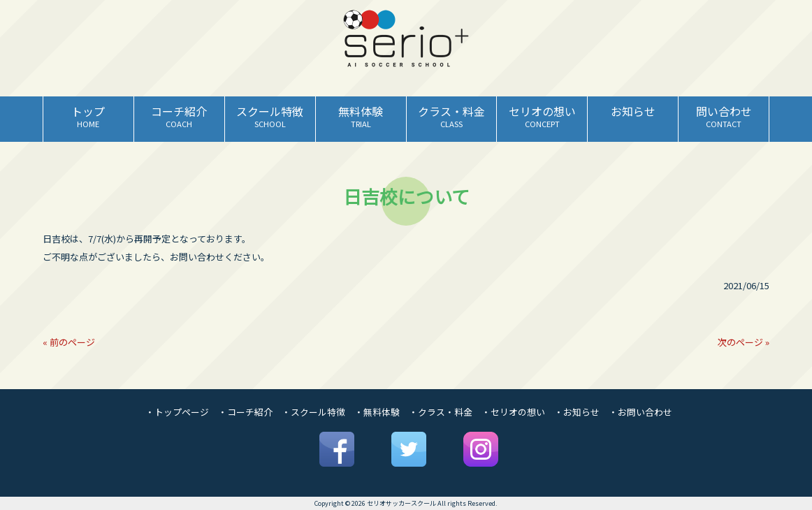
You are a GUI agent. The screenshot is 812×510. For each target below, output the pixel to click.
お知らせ (581, 412)
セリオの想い (518, 412)
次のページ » (744, 342)
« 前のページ (69, 342)
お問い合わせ (645, 412)
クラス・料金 (445, 412)
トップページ (182, 412)
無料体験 (382, 412)
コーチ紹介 (250, 412)
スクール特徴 (318, 412)
